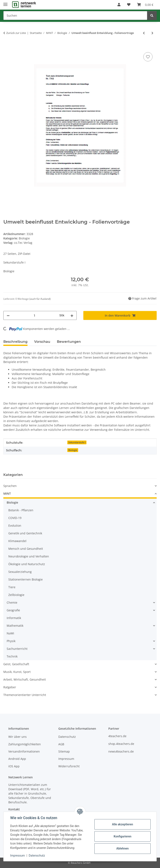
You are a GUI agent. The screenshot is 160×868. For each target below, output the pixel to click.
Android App (17, 759)
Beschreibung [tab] (15, 342)
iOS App (14, 766)
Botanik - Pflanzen (21, 510)
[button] (119, 5)
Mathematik (15, 626)
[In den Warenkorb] (7, 47)
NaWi (10, 633)
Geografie (13, 610)
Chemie (12, 602)
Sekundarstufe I (77, 442)
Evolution (15, 526)
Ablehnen (122, 848)
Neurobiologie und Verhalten (29, 556)
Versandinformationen (24, 751)
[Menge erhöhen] (72, 315)
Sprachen (10, 486)
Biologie (24, 238)
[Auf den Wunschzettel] (148, 57)
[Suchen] (75, 15)
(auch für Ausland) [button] (40, 299)
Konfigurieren (122, 836)
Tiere (12, 587)
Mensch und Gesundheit (26, 549)
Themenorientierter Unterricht (25, 695)
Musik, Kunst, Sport (17, 672)
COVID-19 (15, 518)
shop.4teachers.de (121, 744)
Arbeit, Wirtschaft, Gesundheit (25, 679)
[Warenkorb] (145, 5)
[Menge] (34, 315)
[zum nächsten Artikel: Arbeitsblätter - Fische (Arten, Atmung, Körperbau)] (152, 33)
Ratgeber (10, 687)
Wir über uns (17, 737)
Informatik (14, 618)
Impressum (17, 856)
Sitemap (64, 751)
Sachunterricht (17, 649)
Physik (11, 641)
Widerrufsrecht (69, 766)
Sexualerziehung (20, 572)
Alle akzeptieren (122, 824)
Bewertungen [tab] (69, 342)
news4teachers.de (121, 751)
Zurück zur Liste (16, 33)
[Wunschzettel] (129, 5)
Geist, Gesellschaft (16, 664)
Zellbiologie (16, 595)
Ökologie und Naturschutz (27, 564)
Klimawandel (17, 541)
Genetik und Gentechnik (25, 533)
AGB (61, 744)
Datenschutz (37, 856)
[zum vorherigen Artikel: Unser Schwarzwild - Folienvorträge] (144, 33)
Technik (12, 656)
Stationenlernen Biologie (26, 579)
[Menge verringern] (8, 315)
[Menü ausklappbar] (5, 3)
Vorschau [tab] (42, 342)
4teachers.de (117, 736)
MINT (7, 493)
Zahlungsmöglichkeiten (25, 744)
